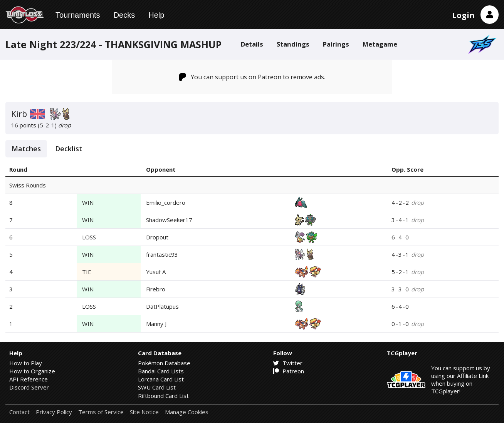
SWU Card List (157, 387)
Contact (19, 412)
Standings (293, 44)
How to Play (26, 363)
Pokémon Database (164, 363)
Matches (26, 149)
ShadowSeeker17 (169, 220)
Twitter (288, 363)
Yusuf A (156, 272)
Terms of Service (101, 412)
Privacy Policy (54, 412)
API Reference (29, 379)
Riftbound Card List (163, 396)
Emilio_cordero (166, 202)
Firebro (156, 289)
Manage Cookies (187, 412)
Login (463, 15)
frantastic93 (162, 254)
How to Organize (32, 371)
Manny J (156, 324)
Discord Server (29, 387)
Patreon (289, 371)
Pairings (336, 44)
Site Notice (144, 412)
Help (156, 15)
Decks (124, 15)
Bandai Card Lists (161, 371)
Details (252, 44)
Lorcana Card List (161, 379)
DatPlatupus (162, 306)
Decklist (69, 149)
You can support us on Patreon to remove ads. (252, 77)
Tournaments (78, 15)
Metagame (380, 44)
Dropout (157, 237)
